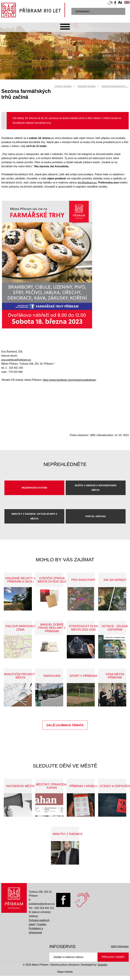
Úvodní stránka (63, 86)
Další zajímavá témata (65, 725)
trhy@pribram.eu (87, 183)
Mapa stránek (65, 972)
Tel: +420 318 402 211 (41, 908)
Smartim (102, 965)
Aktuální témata (87, 86)
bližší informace (120, 946)
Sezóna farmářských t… (115, 86)
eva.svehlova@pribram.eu (16, 360)
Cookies (42, 924)
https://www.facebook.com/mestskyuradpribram (69, 380)
